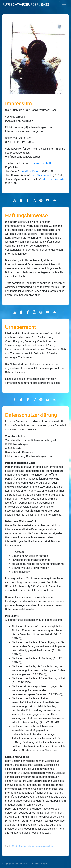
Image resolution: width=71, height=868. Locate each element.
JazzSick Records (31, 171)
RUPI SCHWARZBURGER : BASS (26, 5)
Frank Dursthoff (42, 163)
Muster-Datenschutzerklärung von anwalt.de (33, 846)
